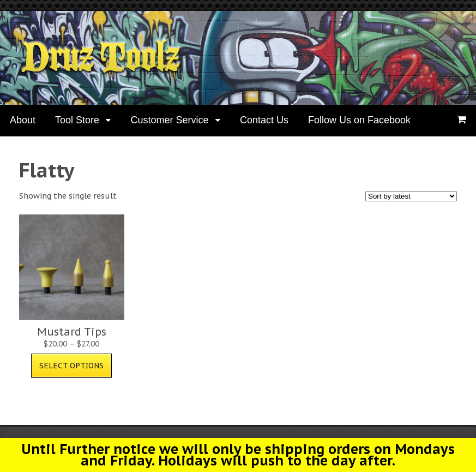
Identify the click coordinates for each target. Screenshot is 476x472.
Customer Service (169, 120)
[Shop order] (411, 196)
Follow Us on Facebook (359, 120)
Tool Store (77, 120)
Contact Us (264, 120)
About (23, 120)
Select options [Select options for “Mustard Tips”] (71, 366)
